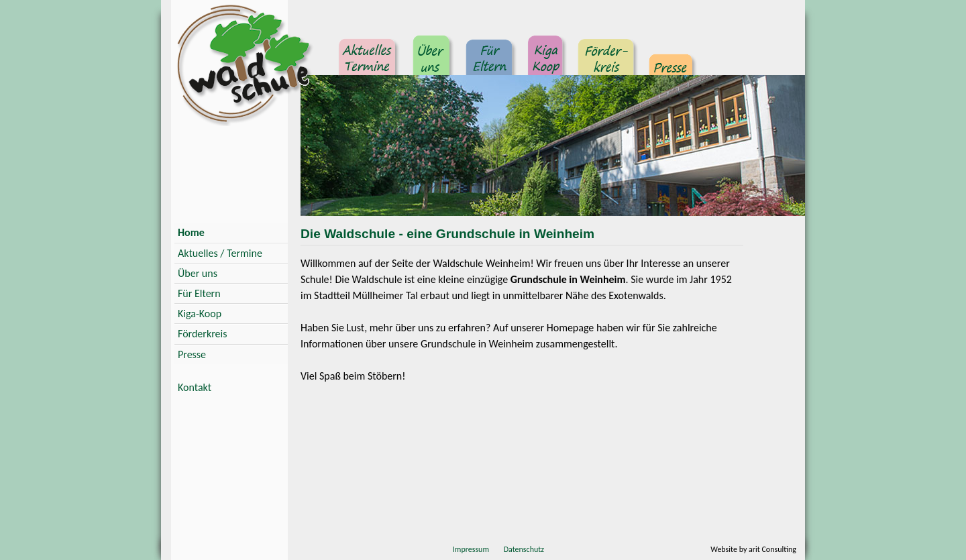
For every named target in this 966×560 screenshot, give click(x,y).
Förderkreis (606, 64)
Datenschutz (524, 549)
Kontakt (195, 387)
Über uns (432, 64)
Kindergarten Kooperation (546, 64)
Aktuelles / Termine (220, 253)
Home (191, 232)
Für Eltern (490, 64)
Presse (671, 64)
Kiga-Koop (200, 314)
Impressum (471, 549)
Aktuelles (369, 64)
